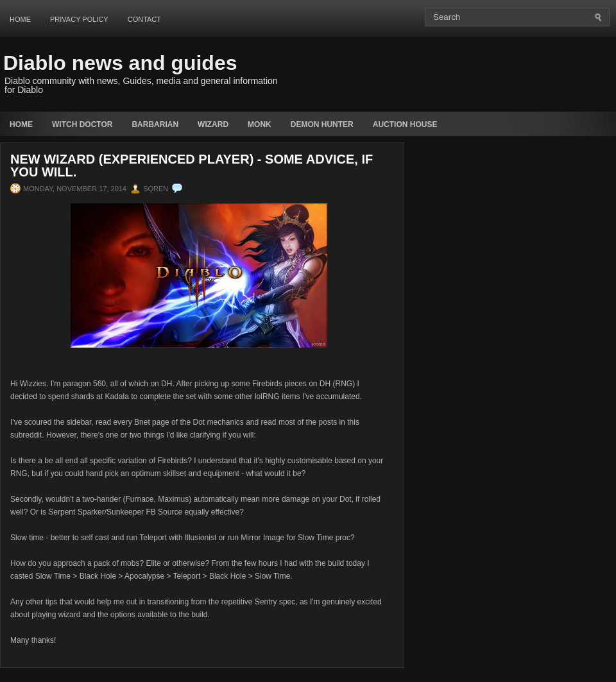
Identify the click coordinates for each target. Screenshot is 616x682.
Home (20, 19)
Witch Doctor (82, 124)
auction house (405, 124)
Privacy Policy (79, 19)
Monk (260, 124)
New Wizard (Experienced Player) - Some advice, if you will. (192, 166)
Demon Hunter (322, 124)
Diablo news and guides (120, 63)
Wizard (213, 124)
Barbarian (155, 124)
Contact (144, 19)
